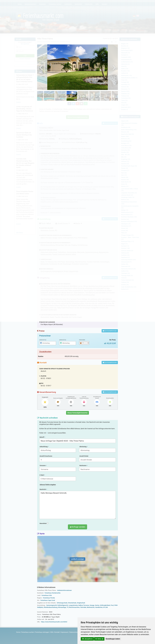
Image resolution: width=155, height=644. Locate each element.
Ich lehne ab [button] (99, 639)
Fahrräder (83, 607)
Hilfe (52, 632)
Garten (97, 605)
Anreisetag (43, 340)
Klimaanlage (62, 607)
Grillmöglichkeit (105, 605)
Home (18, 632)
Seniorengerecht (52, 605)
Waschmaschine (74, 607)
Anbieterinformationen (64, 590)
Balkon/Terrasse (84, 605)
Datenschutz (74, 632)
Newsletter (44, 523)
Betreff (42, 437)
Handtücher (99, 607)
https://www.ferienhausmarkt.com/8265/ (54, 622)
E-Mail (42, 475)
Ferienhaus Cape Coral (48, 600)
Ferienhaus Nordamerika (53, 593)
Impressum (64, 632)
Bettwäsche (91, 607)
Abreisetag (63, 340)
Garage (92, 605)
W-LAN (105, 607)
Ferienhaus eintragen (42, 632)
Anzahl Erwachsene (46, 456)
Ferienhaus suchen (28, 632)
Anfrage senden (77, 527)
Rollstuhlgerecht (63, 605)
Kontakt (57, 632)
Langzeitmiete (73, 605)
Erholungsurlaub (62, 603)
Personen (82, 340)
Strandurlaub (72, 603)
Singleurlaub (81, 603)
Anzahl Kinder (84, 456)
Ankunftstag (44, 447)
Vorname (43, 465)
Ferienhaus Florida (49, 598)
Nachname (83, 465)
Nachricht (43, 489)
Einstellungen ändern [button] (113, 639)
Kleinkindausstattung (51, 607)
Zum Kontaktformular (110, 331)
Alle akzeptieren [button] (87, 639)
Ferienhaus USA (47, 595)
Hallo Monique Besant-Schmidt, (77, 505)
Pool (112, 605)
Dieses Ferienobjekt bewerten (78, 413)
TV (67, 607)
